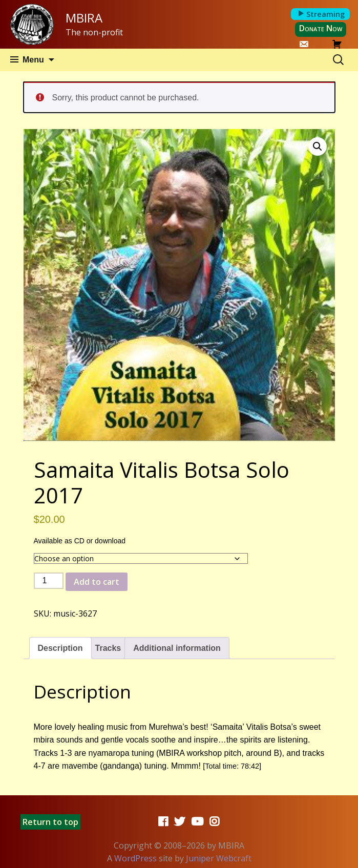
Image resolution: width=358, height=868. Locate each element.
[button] (318, 146)
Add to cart (97, 582)
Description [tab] (60, 648)
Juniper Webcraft (219, 858)
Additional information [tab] (177, 648)
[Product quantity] (49, 581)
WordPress (135, 858)
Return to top (50, 822)
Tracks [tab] (108, 648)
